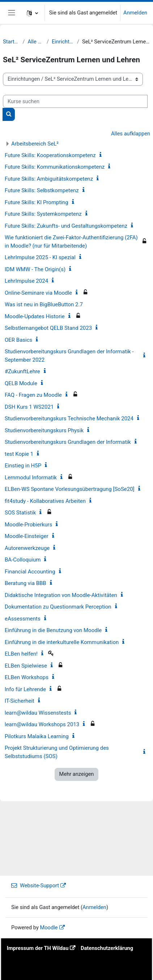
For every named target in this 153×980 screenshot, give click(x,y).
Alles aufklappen (131, 134)
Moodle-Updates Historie (35, 316)
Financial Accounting (30, 572)
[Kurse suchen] (75, 101)
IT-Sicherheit (20, 701)
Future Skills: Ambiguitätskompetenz (49, 179)
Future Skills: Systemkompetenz (43, 214)
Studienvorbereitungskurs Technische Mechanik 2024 (69, 419)
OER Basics (18, 340)
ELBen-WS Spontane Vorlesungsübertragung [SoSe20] (70, 489)
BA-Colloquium (23, 560)
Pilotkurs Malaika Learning (37, 736)
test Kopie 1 (19, 454)
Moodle (49, 928)
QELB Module (21, 383)
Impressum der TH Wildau (38, 948)
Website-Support (35, 886)
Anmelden (135, 13)
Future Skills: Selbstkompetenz (42, 190)
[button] (32, 13)
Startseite (11, 42)
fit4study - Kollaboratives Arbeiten (45, 501)
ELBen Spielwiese (26, 666)
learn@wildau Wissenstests (38, 713)
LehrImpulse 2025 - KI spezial (40, 257)
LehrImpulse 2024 (26, 281)
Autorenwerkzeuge (27, 548)
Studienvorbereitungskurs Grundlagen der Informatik (68, 442)
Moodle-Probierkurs (28, 525)
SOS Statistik (20, 513)
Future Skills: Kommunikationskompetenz (55, 167)
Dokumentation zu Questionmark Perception (58, 607)
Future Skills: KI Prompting (37, 202)
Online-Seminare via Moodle (38, 293)
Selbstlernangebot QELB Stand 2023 (48, 328)
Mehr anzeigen (77, 774)
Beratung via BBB (25, 583)
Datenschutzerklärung (107, 948)
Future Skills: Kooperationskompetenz (50, 155)
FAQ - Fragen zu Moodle (33, 395)
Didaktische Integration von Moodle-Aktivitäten (61, 595)
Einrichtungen (63, 42)
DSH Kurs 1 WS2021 (29, 407)
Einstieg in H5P (23, 466)
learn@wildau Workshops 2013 (42, 724)
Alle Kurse (35, 42)
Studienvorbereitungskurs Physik (44, 430)
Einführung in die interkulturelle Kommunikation (62, 642)
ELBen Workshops (27, 677)
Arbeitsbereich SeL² (35, 144)
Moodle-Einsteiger (27, 536)
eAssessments (23, 619)
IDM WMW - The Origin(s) (35, 269)
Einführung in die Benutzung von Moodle (53, 630)
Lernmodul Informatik (31, 478)
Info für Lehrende (25, 689)
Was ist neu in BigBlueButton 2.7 (44, 304)
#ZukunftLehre (22, 371)
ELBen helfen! (21, 654)
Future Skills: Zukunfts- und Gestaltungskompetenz (66, 226)
